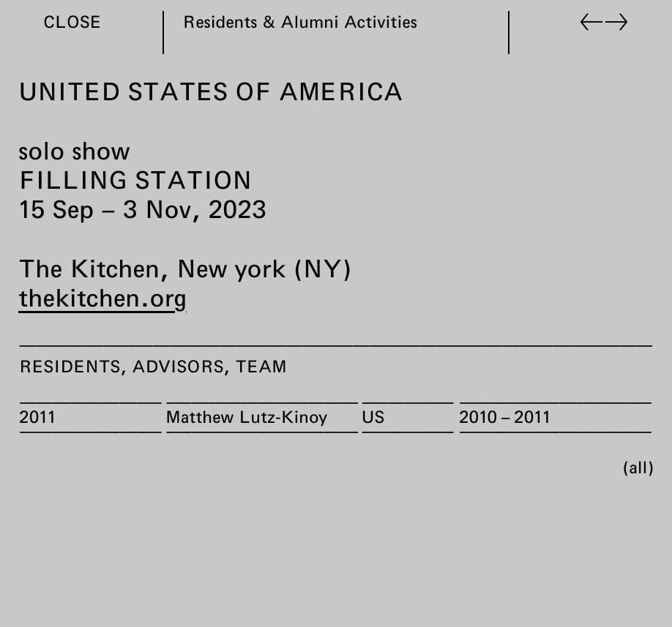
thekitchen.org (102, 297)
